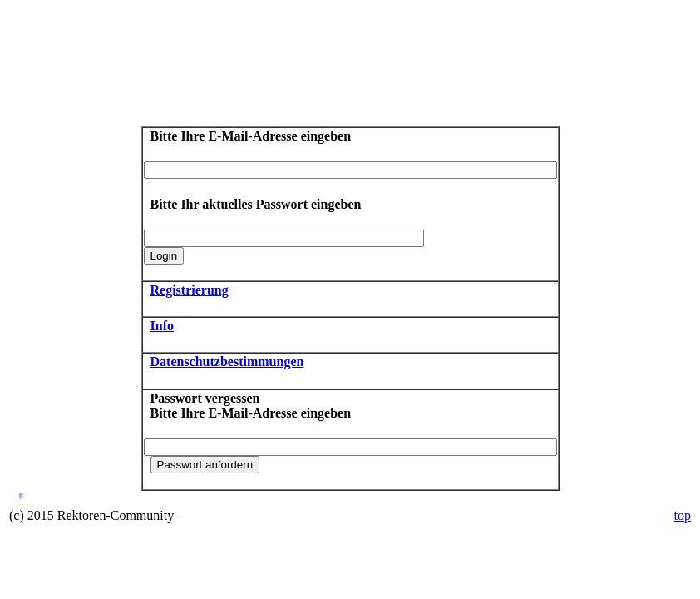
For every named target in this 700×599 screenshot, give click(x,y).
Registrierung (190, 290)
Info (162, 326)
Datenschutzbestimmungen (227, 361)
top (683, 515)
